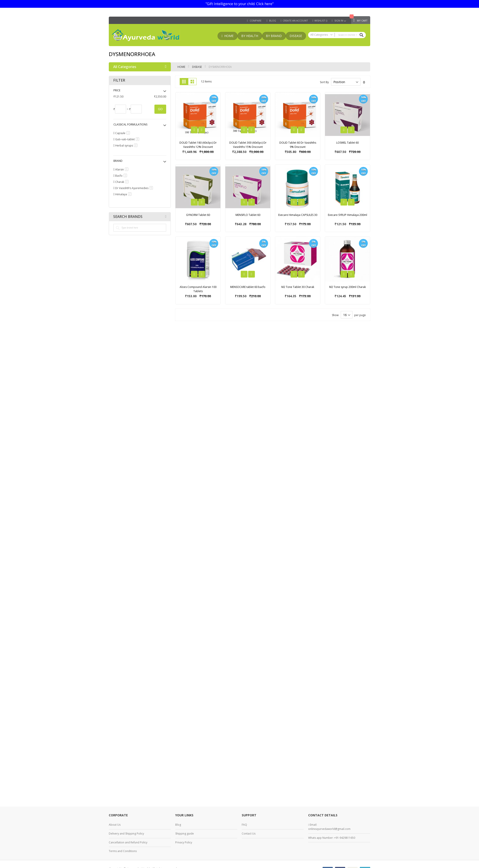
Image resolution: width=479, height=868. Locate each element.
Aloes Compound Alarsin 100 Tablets (198, 289)
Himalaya (124, 194)
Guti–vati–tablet (128, 139)
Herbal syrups (127, 146)
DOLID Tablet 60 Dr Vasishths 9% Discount (298, 145)
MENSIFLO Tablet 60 (248, 215)
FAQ (244, 825)
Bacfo (122, 176)
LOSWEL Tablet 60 (348, 143)
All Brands (166, 217)
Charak (123, 182)
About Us (115, 825)
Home (182, 67)
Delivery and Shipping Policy (126, 834)
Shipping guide (185, 834)
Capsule (123, 133)
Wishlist (321, 21)
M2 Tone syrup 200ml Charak (348, 287)
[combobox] (337, 35)
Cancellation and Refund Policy (128, 842)
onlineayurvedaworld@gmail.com (329, 829)
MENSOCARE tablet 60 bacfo (248, 287)
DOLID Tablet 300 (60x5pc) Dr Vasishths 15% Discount (248, 145)
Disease (197, 67)
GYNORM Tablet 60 (198, 215)
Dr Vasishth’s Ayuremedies (135, 188)
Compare (256, 21)
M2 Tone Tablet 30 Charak (298, 287)
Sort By (324, 82)
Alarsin (123, 169)
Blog (178, 825)
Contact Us (249, 834)
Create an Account (295, 21)
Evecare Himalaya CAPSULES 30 (298, 215)
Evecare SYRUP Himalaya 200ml (348, 215)
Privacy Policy (184, 842)
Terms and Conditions (123, 851)
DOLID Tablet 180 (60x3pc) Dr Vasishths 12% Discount (198, 145)
